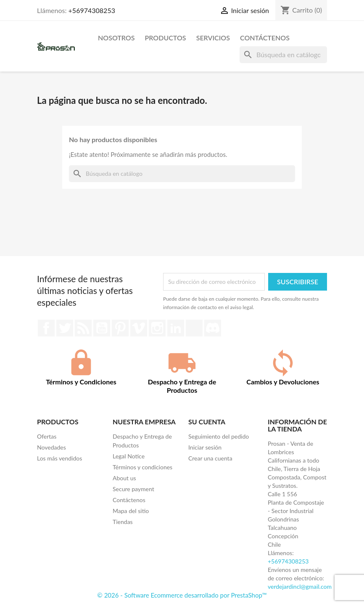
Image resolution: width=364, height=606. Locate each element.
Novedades (51, 447)
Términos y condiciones (142, 467)
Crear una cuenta (210, 458)
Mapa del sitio (131, 511)
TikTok (194, 328)
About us (124, 478)
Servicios (213, 38)
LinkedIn (176, 328)
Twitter (65, 328)
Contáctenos (265, 38)
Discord (213, 328)
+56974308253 (92, 10)
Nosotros (116, 38)
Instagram (157, 328)
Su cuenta (207, 422)
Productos (166, 38)
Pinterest (120, 328)
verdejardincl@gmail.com (300, 586)
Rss (83, 328)
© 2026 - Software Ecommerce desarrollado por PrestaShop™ (182, 595)
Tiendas (123, 522)
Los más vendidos (59, 458)
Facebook (46, 328)
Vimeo (139, 328)
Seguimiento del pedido (219, 436)
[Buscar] (283, 55)
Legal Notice (129, 456)
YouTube (102, 328)
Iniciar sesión (205, 447)
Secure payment (133, 489)
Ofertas (47, 436)
